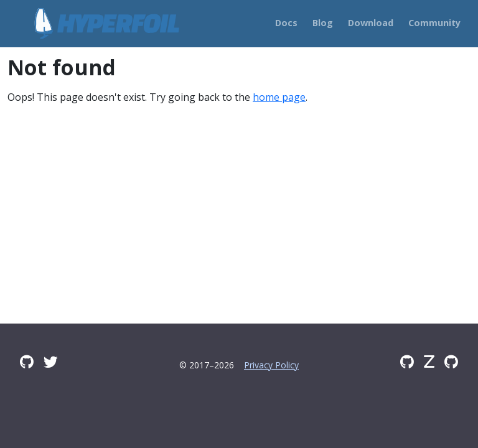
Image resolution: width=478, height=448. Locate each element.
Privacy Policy (271, 365)
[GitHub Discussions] (27, 362)
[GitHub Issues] (451, 362)
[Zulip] (429, 362)
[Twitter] (51, 362)
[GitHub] (407, 362)
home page (279, 97)
